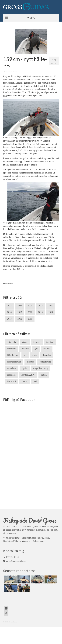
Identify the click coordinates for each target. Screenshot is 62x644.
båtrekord (11, 381)
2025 (9, 306)
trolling (47, 349)
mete (35, 355)
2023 (30, 306)
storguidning (45, 362)
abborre (25, 349)
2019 (51, 306)
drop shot (47, 355)
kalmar (25, 381)
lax (25, 355)
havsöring (12, 349)
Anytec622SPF (28, 375)
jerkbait (37, 342)
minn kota (12, 368)
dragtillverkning (41, 368)
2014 (51, 312)
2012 (20, 319)
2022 (40, 306)
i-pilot (25, 368)
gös (36, 349)
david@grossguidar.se (16, 561)
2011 (30, 319)
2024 (20, 306)
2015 (40, 312)
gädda (25, 342)
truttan (44, 375)
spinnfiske (12, 342)
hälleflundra (9, 284)
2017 (20, 312)
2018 (9, 312)
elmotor (30, 362)
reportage (11, 375)
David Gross (12, 72)
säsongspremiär (14, 362)
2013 (9, 319)
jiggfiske (50, 342)
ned (35, 381)
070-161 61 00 (13, 557)
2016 (30, 312)
